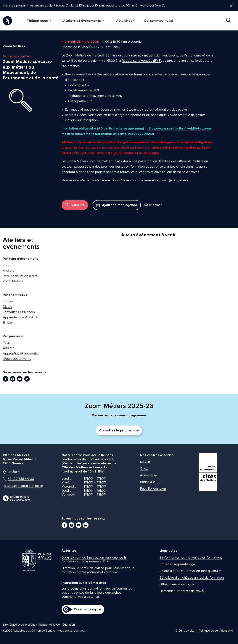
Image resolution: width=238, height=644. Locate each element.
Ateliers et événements (83, 21)
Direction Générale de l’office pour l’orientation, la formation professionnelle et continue (98, 570)
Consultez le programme (119, 431)
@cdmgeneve (179, 180)
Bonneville (148, 482)
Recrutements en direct (20, 276)
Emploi (8, 323)
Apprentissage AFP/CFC (21, 317)
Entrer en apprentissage (177, 564)
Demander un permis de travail (182, 591)
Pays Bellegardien (153, 489)
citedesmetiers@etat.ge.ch (22, 486)
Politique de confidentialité (216, 631)
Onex (144, 469)
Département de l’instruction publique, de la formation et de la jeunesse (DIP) (94, 559)
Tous (6, 265)
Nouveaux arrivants (17, 359)
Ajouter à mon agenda (117, 205)
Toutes (8, 301)
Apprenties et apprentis (20, 353)
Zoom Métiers (13, 281)
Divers (7, 307)
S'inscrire (75, 205)
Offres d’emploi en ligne (177, 584)
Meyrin (145, 462)
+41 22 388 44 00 (18, 479)
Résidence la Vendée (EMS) (141, 61)
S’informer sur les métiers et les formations (191, 557)
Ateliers (8, 271)
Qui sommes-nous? (159, 21)
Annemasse (148, 475)
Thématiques (39, 21)
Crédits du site (185, 631)
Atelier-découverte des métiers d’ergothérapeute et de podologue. (111, 153)
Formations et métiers (19, 312)
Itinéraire (12, 472)
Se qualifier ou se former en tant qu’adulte (191, 571)
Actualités (126, 21)
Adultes (8, 348)
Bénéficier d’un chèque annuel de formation (192, 577)
